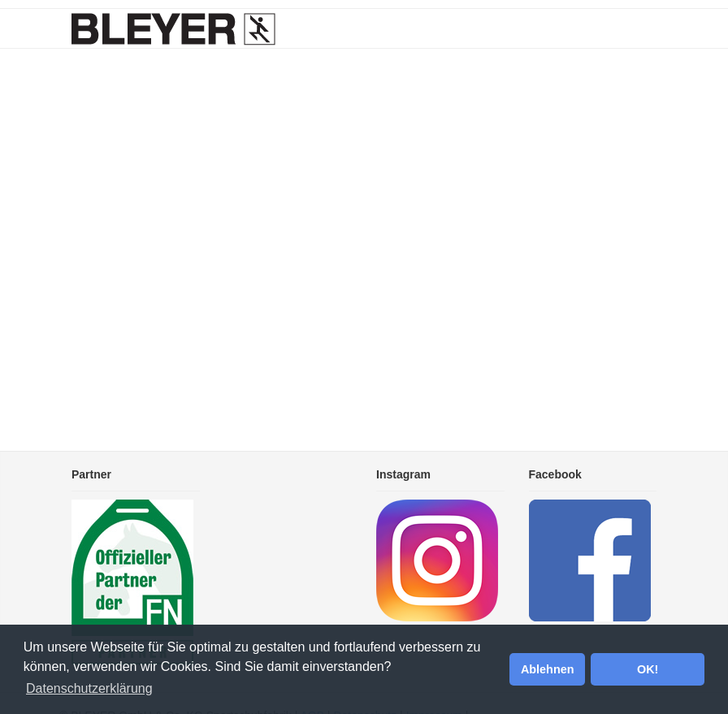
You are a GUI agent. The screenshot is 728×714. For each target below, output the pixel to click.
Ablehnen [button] (548, 669)
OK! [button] (648, 669)
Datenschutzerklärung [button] (89, 688)
